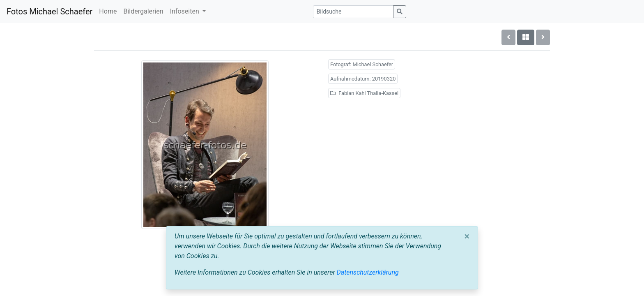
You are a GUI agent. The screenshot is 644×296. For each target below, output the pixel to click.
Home (108, 11)
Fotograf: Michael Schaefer (362, 64)
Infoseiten (185, 11)
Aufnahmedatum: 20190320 (363, 79)
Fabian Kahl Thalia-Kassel (364, 93)
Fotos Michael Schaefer (49, 12)
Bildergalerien (143, 11)
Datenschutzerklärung (368, 272)
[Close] (467, 236)
